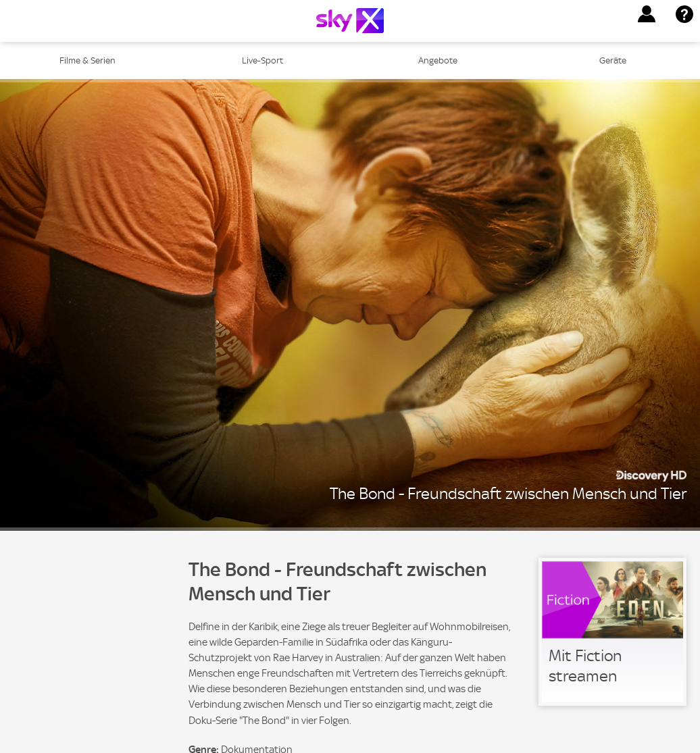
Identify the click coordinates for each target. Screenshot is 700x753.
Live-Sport (262, 60)
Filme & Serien (87, 60)
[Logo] (350, 21)
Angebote (438, 60)
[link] (612, 632)
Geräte (613, 60)
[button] (647, 14)
